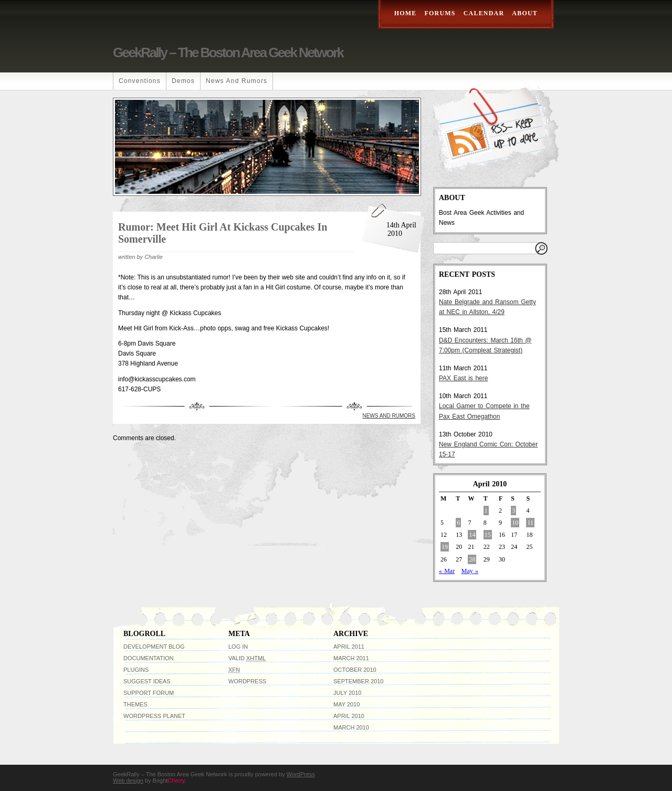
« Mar (447, 571)
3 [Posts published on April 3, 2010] (513, 511)
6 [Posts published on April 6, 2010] (458, 523)
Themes (135, 704)
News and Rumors (237, 81)
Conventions (140, 81)
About (525, 13)
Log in (238, 647)
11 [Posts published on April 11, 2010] (530, 523)
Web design (128, 780)
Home (406, 13)
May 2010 (346, 704)
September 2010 (358, 681)
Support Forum (149, 693)
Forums (440, 13)
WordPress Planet (154, 716)
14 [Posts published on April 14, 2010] (472, 535)
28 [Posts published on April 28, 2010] (472, 559)
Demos (183, 81)
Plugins (136, 670)
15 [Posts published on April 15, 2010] (488, 535)
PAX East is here (463, 378)
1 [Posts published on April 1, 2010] (486, 511)
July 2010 (347, 693)
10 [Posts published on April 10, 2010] (515, 523)
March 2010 (351, 727)
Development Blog (154, 647)
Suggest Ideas (147, 681)
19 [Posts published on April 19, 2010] (445, 547)
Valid (247, 658)
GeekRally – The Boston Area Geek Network (228, 53)
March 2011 (351, 658)
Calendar (484, 13)
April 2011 (349, 647)
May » (470, 571)
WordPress (247, 681)
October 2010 (355, 670)
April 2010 (349, 716)
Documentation (149, 658)
